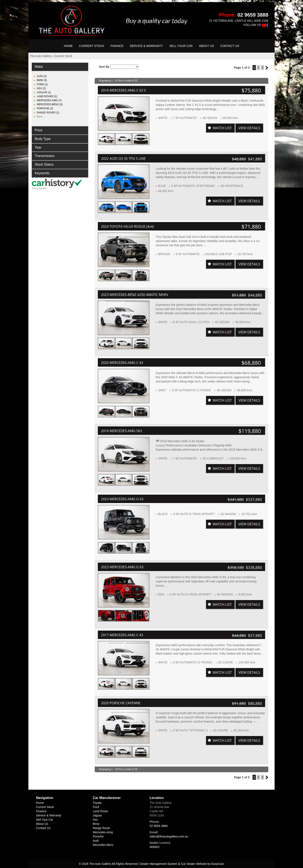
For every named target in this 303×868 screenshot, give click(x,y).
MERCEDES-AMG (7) (49, 100)
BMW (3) (42, 80)
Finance (117, 46)
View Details (249, 128)
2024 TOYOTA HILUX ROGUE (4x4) (127, 226)
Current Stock (92, 46)
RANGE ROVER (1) (48, 113)
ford (96, 807)
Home (68, 46)
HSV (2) (41, 88)
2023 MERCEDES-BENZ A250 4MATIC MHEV (135, 295)
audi (96, 841)
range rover (102, 828)
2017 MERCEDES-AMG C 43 (122, 635)
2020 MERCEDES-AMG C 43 (122, 363)
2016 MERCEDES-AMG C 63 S (123, 90)
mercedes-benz (103, 845)
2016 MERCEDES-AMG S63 (122, 431)
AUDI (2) (42, 76)
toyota (97, 803)
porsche (98, 836)
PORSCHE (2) (45, 108)
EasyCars (218, 864)
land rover (100, 811)
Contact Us (230, 46)
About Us (207, 46)
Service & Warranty (146, 46)
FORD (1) (42, 84)
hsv (95, 820)
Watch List (222, 128)
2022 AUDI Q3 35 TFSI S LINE (123, 158)
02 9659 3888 (253, 15)
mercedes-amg (103, 832)
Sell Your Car (181, 46)
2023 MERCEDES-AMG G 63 (122, 499)
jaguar (97, 815)
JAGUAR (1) (44, 92)
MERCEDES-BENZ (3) (50, 104)
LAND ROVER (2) (47, 96)
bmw (96, 824)
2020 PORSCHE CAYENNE (121, 703)
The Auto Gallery (41, 56)
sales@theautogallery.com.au (169, 836)
